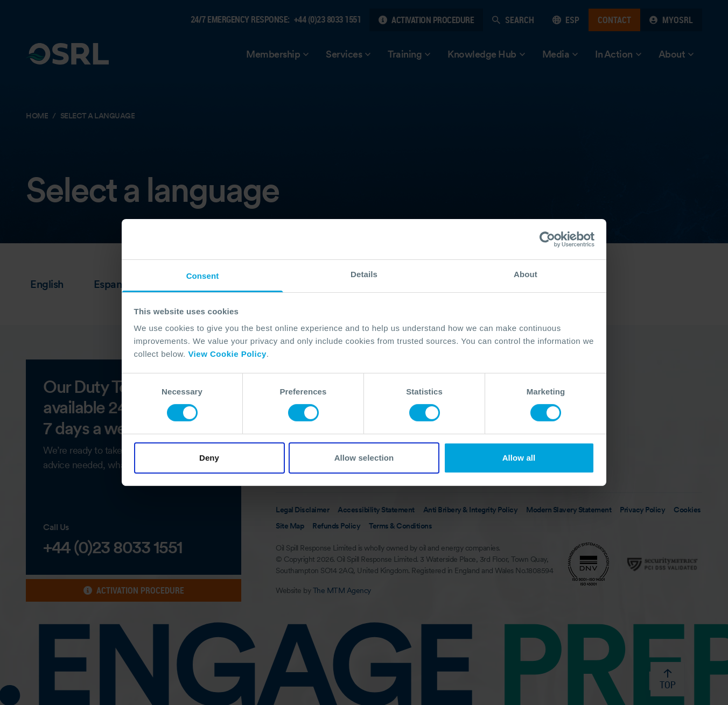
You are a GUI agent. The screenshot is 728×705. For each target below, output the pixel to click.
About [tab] (526, 274)
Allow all (519, 458)
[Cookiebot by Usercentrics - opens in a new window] (547, 239)
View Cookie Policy (227, 354)
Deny (209, 458)
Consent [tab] (203, 276)
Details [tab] (364, 274)
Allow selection (364, 458)
